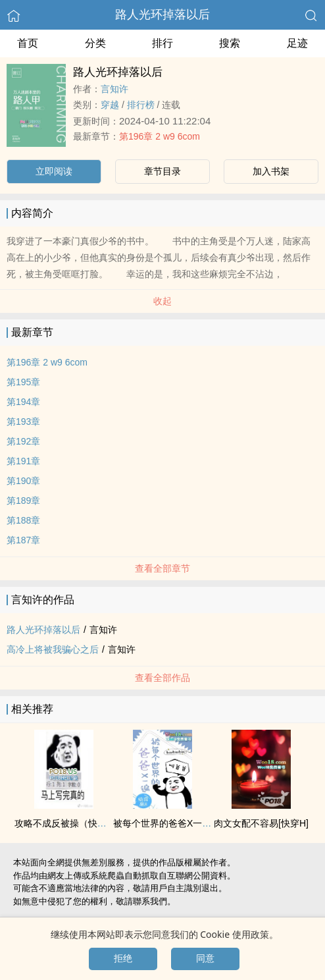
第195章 (23, 382)
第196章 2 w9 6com (160, 136)
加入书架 (271, 171)
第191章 (23, 461)
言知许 (114, 89)
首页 (28, 43)
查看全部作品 (162, 678)
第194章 (23, 402)
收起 (162, 301)
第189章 (23, 501)
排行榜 (141, 105)
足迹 (297, 43)
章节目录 (162, 171)
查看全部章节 (162, 568)
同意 (205, 958)
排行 (162, 43)
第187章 (23, 540)
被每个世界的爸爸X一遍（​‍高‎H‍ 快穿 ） (191, 823)
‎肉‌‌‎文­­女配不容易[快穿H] (261, 823)
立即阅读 (54, 171)
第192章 (23, 441)
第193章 (23, 422)
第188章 (23, 520)
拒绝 (123, 958)
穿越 (110, 105)
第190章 (23, 481)
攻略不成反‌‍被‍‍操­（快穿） (65, 823)
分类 (95, 43)
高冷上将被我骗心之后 (53, 649)
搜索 (230, 43)
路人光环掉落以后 (162, 14)
